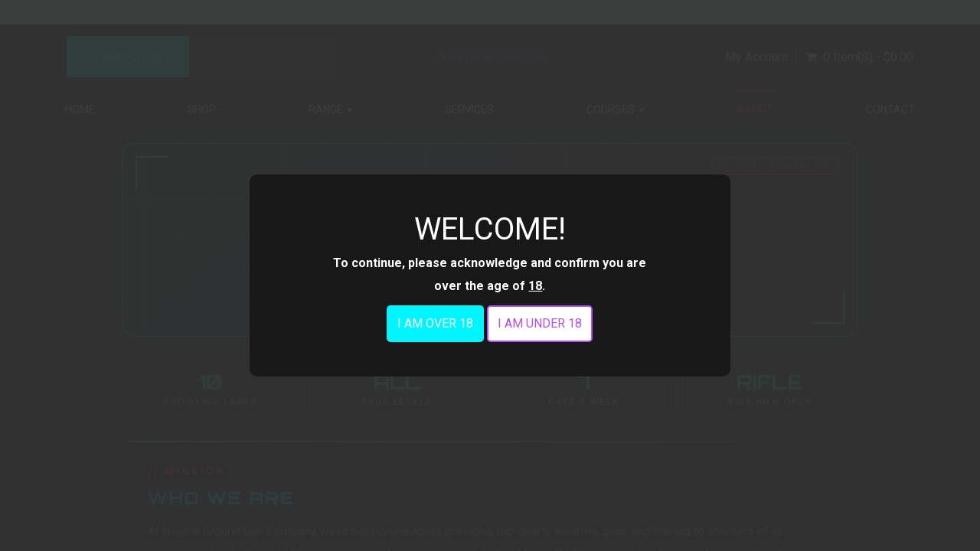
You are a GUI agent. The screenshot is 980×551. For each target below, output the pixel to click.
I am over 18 (435, 323)
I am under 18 (540, 323)
